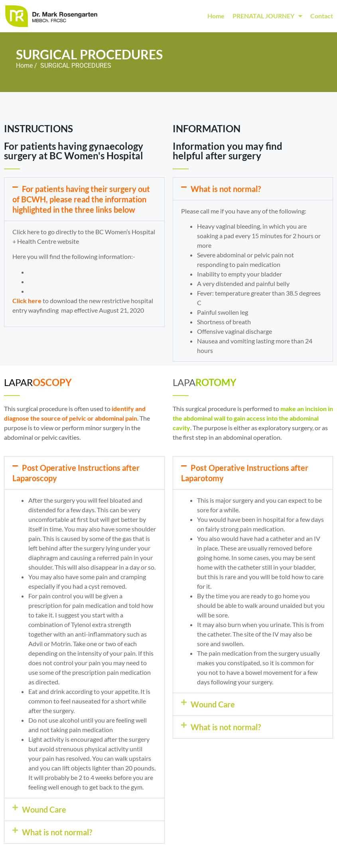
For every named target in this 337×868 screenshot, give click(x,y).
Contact (322, 16)
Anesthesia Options (56, 291)
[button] (84, 199)
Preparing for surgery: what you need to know (91, 281)
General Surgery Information (68, 272)
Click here (27, 301)
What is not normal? (226, 189)
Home (216, 16)
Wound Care (44, 809)
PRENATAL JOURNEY (267, 16)
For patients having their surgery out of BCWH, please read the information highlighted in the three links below (81, 199)
